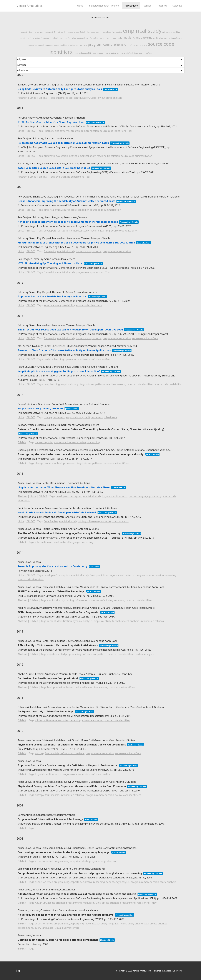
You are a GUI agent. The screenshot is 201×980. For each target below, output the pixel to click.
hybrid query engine (131, 924)
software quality (100, 774)
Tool (131, 53)
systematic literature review (70, 442)
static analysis (123, 53)
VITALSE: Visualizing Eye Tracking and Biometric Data (50, 263)
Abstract (22, 98)
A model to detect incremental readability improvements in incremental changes (68, 222)
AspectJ (50, 32)
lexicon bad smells (114, 38)
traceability (94, 442)
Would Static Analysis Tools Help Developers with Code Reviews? (57, 512)
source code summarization (105, 53)
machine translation (108, 156)
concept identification (59, 621)
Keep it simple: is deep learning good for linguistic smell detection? (59, 371)
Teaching (162, 6)
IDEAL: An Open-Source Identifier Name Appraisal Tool (51, 122)
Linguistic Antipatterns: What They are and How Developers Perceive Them (64, 487)
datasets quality (44, 442)
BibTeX (43, 98)
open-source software (77, 359)
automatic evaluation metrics (60, 156)
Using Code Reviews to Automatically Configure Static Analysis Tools (60, 89)
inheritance (110, 417)
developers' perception (113, 32)
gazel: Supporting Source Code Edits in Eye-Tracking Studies (54, 168)
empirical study (142, 31)
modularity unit (92, 903)
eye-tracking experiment (70, 177)
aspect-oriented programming (34, 32)
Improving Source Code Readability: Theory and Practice (52, 296)
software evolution (93, 720)
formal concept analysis (78, 38)
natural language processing (50, 45)
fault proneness (61, 38)
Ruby (154, 903)
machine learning (160, 38)
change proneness (71, 32)
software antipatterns (95, 654)
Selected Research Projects (104, 6)
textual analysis (145, 654)
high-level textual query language (99, 924)
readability (69, 305)
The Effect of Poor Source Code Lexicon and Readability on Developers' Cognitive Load (70, 330)
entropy (165, 32)
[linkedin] (19, 971)
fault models (35, 38)
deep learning (97, 32)
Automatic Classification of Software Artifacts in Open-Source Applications (64, 350)
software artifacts (101, 359)
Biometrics (58, 32)
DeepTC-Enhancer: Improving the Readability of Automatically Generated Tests (66, 201)
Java (146, 924)
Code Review (85, 32)
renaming (143, 45)
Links (33, 98)
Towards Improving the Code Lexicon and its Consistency (52, 566)
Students (177, 6)
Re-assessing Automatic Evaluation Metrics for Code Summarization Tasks (63, 143)
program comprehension (108, 44)
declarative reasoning (92, 882)
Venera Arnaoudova (30, 6)
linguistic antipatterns (137, 37)
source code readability (82, 53)
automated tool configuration (73, 98)
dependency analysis (118, 882)
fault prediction (47, 38)
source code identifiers (113, 131)
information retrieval (97, 38)
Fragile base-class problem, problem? (40, 408)
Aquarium (41, 903)
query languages (44, 928)
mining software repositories (95, 521)
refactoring (134, 45)
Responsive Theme (173, 971)
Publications (131, 6)
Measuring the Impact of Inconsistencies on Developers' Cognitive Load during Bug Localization (76, 243)
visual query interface (143, 53)
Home (80, 6)
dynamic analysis (83, 621)
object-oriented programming (75, 45)
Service (147, 6)
